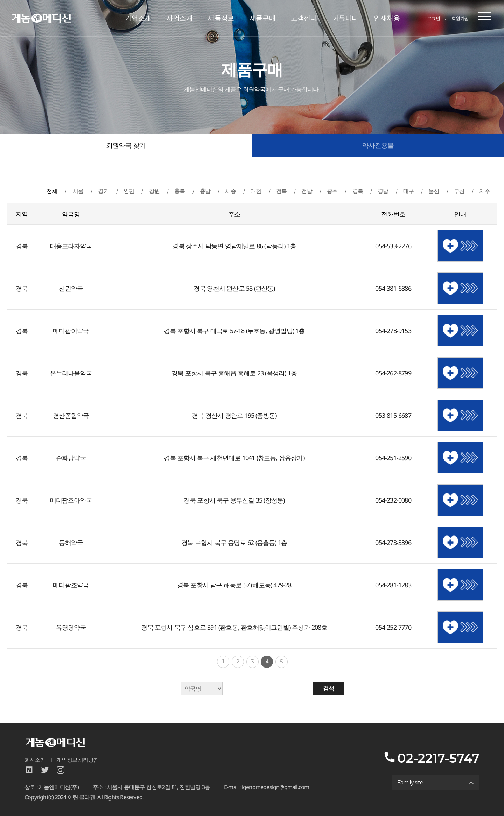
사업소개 (180, 18)
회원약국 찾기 (126, 146)
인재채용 (387, 18)
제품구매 (262, 18)
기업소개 (138, 18)
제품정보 (221, 18)
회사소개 (35, 760)
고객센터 (304, 18)
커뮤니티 (345, 18)
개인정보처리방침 (78, 760)
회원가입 (460, 18)
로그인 (434, 18)
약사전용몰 (378, 146)
